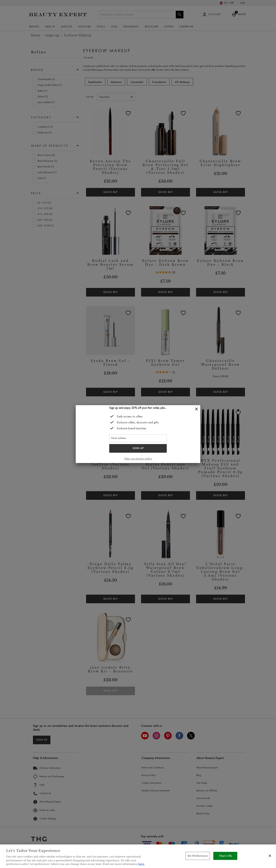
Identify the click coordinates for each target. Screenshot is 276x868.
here (141, 864)
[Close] (196, 409)
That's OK (225, 856)
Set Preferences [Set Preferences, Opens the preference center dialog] (198, 856)
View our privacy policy (138, 459)
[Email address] (138, 438)
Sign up (138, 448)
